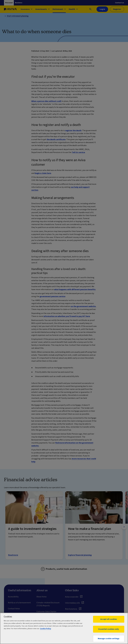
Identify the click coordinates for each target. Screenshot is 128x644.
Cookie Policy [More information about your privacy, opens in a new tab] (45, 629)
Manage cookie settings (109, 639)
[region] (64, 628)
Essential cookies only (109, 629)
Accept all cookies (109, 619)
